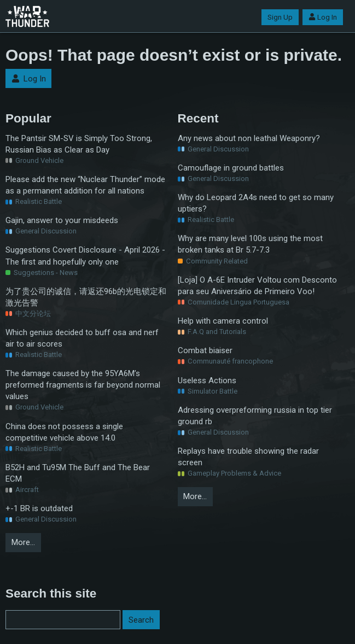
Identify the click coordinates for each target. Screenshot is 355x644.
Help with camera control (223, 321)
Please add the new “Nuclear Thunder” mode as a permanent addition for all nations (85, 185)
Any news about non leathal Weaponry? (249, 138)
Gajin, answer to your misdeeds (62, 220)
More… (23, 542)
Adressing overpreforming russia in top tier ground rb (255, 416)
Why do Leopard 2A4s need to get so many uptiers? (256, 203)
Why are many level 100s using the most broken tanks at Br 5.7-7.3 (250, 244)
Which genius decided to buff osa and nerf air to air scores (82, 338)
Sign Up (280, 17)
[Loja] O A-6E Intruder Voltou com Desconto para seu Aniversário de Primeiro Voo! (257, 286)
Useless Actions (207, 380)
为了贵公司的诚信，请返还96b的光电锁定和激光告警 (86, 297)
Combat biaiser (205, 350)
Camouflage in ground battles (231, 168)
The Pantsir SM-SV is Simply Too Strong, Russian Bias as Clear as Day (79, 144)
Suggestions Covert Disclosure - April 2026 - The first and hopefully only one (85, 256)
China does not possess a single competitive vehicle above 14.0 (64, 432)
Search (141, 620)
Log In (323, 17)
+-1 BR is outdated (39, 508)
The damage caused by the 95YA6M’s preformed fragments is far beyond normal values (83, 385)
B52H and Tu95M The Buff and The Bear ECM (78, 473)
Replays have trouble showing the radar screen (248, 457)
